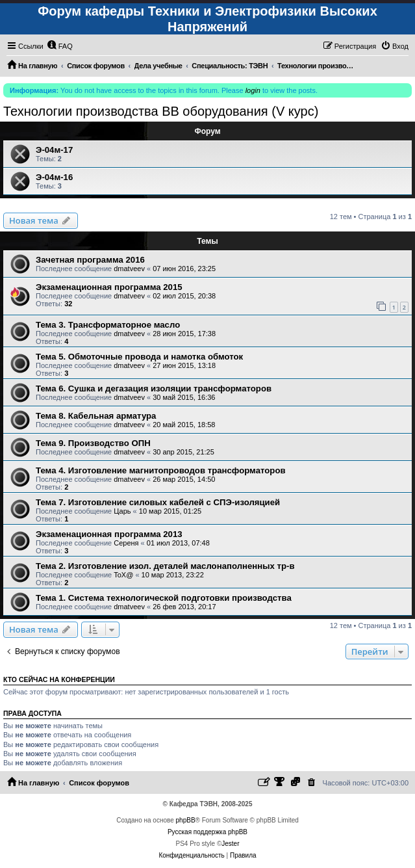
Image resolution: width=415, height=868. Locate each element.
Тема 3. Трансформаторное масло (108, 325)
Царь (122, 511)
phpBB (186, 820)
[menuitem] (60, 46)
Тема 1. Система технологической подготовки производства (164, 598)
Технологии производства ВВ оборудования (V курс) (161, 111)
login (253, 90)
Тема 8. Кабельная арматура (96, 416)
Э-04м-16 (54, 177)
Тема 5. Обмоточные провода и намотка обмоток (139, 357)
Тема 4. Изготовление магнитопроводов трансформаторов (161, 470)
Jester (230, 844)
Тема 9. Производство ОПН (93, 443)
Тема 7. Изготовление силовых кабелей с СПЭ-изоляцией (158, 502)
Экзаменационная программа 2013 (109, 534)
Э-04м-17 (54, 150)
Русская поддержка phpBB (208, 832)
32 (68, 304)
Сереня (126, 543)
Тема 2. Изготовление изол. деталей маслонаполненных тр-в (165, 566)
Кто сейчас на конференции (59, 679)
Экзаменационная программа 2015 (109, 287)
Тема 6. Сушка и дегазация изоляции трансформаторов (154, 388)
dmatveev (129, 269)
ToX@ (123, 575)
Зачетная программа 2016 (90, 260)
